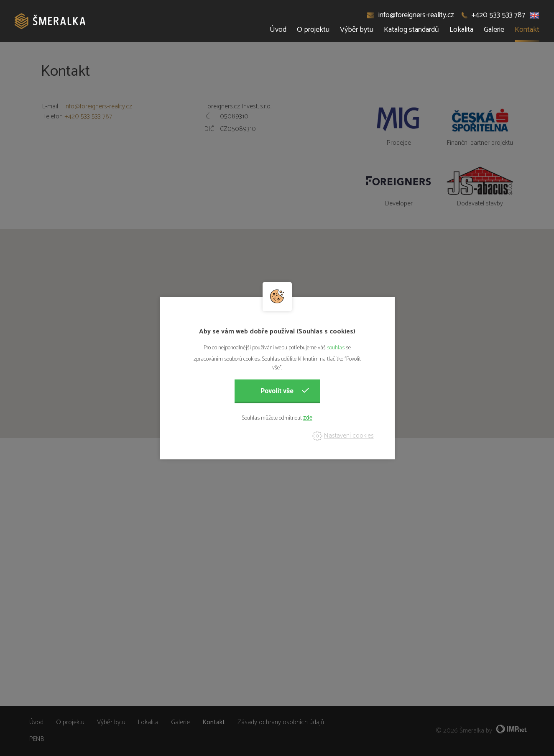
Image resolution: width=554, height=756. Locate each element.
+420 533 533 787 (493, 15)
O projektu (313, 30)
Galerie (494, 30)
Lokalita (461, 30)
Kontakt (527, 30)
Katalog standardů (411, 30)
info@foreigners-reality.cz (411, 15)
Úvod (278, 30)
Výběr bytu (357, 30)
